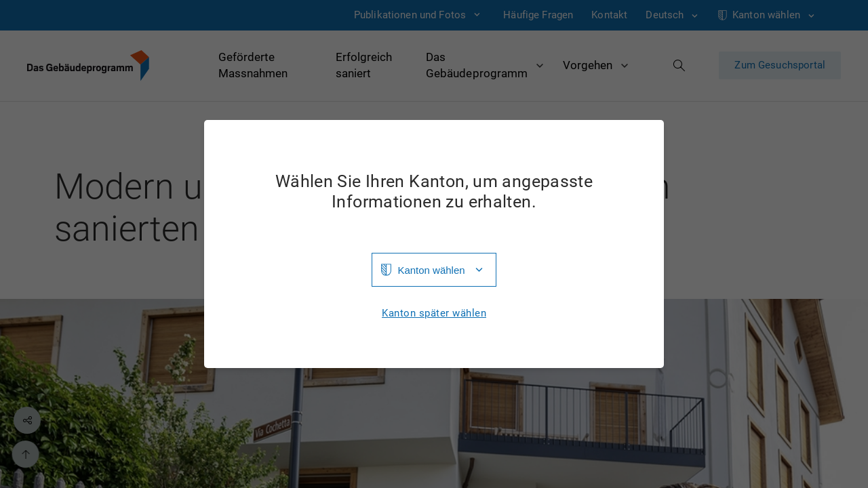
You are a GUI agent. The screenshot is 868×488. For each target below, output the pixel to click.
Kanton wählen (431, 270)
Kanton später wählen (434, 313)
